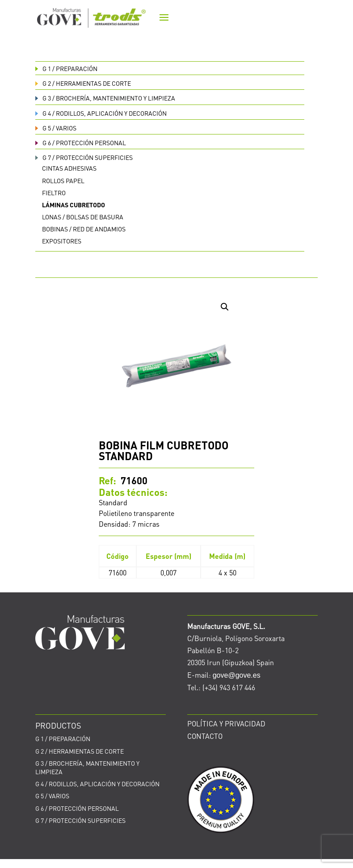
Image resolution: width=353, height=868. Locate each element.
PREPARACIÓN (66, 68)
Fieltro (54, 193)
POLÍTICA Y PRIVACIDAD (226, 723)
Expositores (62, 241)
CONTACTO (205, 736)
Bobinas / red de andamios (84, 229)
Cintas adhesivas (69, 168)
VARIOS (56, 128)
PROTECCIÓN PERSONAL (81, 143)
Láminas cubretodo (74, 205)
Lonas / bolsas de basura (83, 217)
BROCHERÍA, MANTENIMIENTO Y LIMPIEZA (105, 98)
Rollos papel (63, 180)
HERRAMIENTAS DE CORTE (83, 83)
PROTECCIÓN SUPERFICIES (84, 157)
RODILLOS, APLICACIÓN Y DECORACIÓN (101, 113)
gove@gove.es (237, 675)
